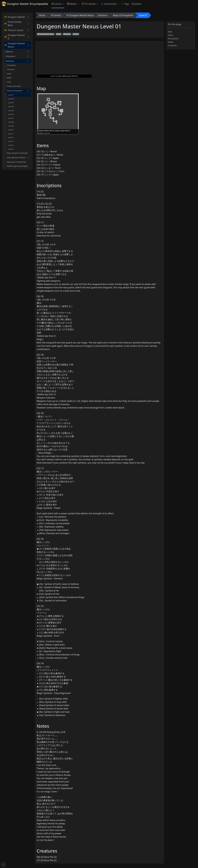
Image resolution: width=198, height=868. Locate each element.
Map (170, 32)
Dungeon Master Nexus (15, 45)
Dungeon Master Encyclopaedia (25, 4)
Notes (171, 42)
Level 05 (11, 111)
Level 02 (11, 99)
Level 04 (11, 107)
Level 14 (11, 145)
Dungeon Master (15, 17)
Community (109, 4)
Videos (76, 34)
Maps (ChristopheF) (15, 91)
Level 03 (11, 103)
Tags (125, 4)
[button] (64, 4)
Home (42, 15)
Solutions (10, 61)
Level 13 (11, 141)
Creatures (11, 69)
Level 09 (11, 126)
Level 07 (11, 118)
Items (9, 74)
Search (137, 4)
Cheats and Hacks (14, 86)
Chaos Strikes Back (13, 24)
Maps (59, 34)
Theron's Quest (14, 30)
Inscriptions (173, 39)
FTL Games (89, 4)
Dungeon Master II (15, 37)
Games (57, 4)
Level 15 (11, 149)
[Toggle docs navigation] (3, 865)
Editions (9, 52)
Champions (11, 65)
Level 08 (11, 122)
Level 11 (11, 134)
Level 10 (11, 130)
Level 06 (11, 114)
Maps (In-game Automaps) (17, 153)
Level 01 (11, 95)
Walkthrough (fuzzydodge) (17, 166)
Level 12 (11, 138)
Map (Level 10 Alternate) (16, 162)
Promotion (10, 56)
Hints (9, 82)
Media (72, 4)
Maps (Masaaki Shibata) (16, 158)
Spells (9, 78)
